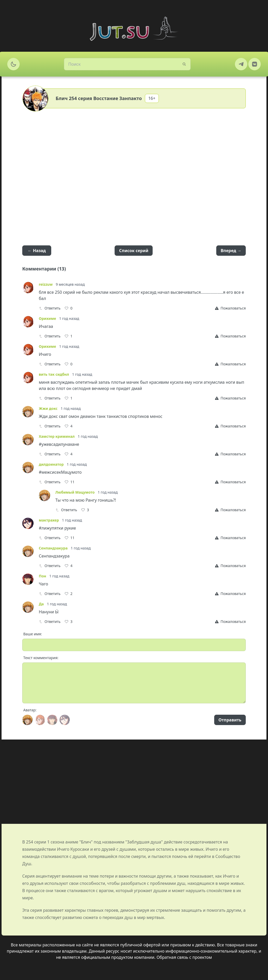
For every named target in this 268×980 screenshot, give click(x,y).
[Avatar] (27, 720)
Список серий (134, 251)
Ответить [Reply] (50, 308)
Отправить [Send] (230, 720)
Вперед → (231, 251)
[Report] (230, 308)
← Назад (37, 251)
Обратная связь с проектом (184, 957)
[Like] (69, 308)
